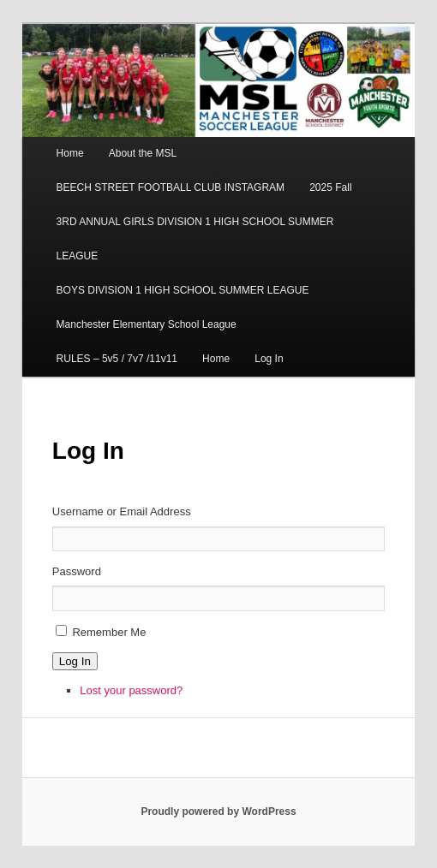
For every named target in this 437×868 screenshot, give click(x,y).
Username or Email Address (122, 511)
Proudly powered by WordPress (218, 812)
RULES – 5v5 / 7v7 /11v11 (117, 359)
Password (77, 571)
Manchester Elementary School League (147, 324)
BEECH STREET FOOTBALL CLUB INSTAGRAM (171, 187)
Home (70, 153)
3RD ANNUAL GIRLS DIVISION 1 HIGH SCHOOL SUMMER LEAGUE (195, 239)
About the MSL (143, 153)
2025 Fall (330, 187)
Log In (269, 359)
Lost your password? (131, 690)
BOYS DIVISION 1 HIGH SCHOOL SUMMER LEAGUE (183, 290)
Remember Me (109, 632)
